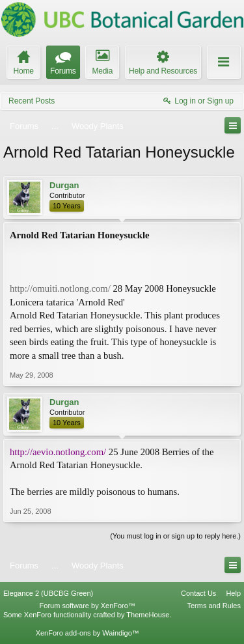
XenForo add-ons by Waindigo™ (88, 633)
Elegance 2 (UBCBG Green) (48, 593)
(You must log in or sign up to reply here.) (175, 536)
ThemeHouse (148, 615)
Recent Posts (32, 101)
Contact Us (198, 593)
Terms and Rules (214, 606)
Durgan (64, 185)
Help (233, 593)
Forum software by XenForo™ (88, 606)
